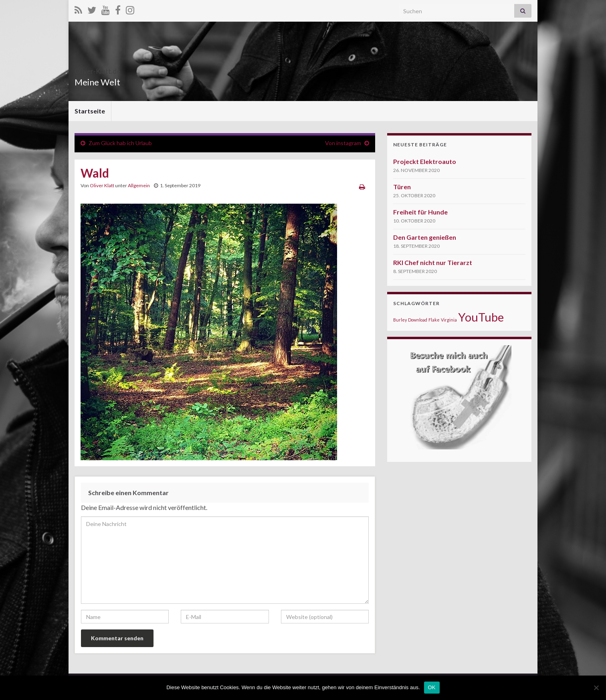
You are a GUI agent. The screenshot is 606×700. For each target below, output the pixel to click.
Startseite (90, 111)
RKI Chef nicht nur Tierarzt (433, 262)
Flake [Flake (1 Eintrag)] (434, 320)
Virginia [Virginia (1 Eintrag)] (449, 320)
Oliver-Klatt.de (113, 69)
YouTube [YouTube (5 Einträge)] (481, 317)
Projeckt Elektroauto (425, 161)
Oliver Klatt (102, 185)
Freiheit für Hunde (420, 212)
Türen (402, 187)
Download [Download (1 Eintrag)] (418, 320)
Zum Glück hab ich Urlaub (120, 143)
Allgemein (139, 185)
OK (432, 687)
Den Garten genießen (425, 237)
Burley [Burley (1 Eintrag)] (400, 320)
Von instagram (343, 143)
